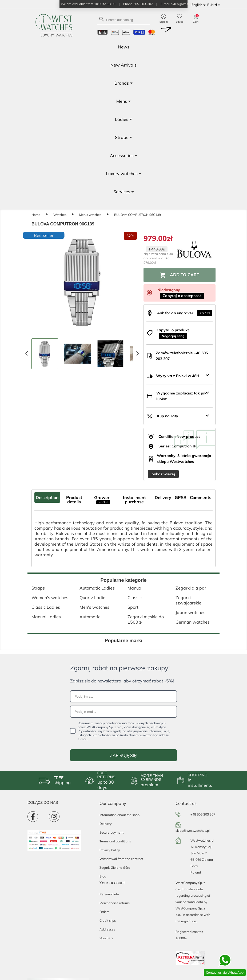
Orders (104, 912)
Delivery (105, 824)
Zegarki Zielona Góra (115, 868)
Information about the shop (119, 815)
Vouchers (106, 938)
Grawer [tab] (102, 500)
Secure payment (111, 832)
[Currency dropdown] (215, 5)
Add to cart (180, 275)
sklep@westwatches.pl (193, 831)
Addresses (107, 929)
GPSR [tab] (181, 497)
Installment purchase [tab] (134, 500)
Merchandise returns (115, 903)
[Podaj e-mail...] (123, 712)
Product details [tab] (74, 500)
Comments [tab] (201, 497)
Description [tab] (47, 497)
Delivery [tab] (163, 497)
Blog (103, 876)
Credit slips (108, 921)
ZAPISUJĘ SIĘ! (124, 755)
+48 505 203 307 (203, 814)
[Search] (123, 20)
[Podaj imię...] (123, 696)
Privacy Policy (110, 850)
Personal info (109, 894)
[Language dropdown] (199, 5)
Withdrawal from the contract (121, 859)
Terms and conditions (115, 841)
